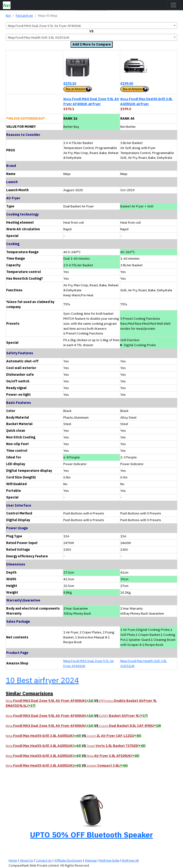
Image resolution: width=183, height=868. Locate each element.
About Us (26, 860)
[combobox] (91, 26)
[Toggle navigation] (173, 5)
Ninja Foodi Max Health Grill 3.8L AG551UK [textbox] (39, 37)
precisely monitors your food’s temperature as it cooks (149, 345)
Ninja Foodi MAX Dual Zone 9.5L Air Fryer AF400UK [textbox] (44, 26)
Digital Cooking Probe (140, 345)
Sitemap (91, 860)
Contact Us (44, 860)
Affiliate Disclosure (68, 860)
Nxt (8, 15)
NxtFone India (109, 860)
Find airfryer (24, 15)
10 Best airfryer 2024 (42, 680)
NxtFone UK (130, 860)
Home (13, 860)
